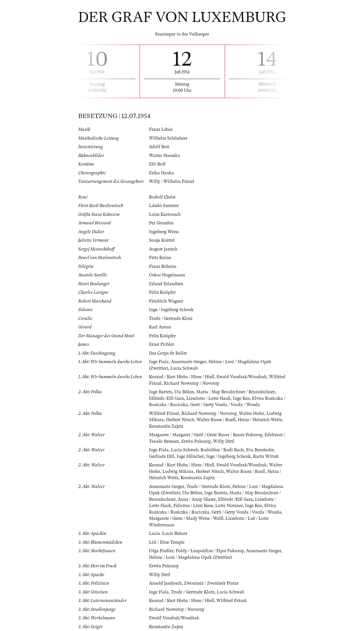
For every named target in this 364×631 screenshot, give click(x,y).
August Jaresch (163, 249)
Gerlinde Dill (162, 456)
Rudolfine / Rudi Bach (222, 450)
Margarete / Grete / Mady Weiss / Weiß (186, 518)
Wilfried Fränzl (164, 413)
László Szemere (164, 206)
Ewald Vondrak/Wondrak (242, 377)
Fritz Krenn (160, 258)
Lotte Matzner (229, 506)
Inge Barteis (161, 392)
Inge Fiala (159, 362)
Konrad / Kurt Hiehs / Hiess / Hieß (182, 377)
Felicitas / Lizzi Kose (193, 506)
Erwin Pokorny (196, 441)
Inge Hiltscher (190, 456)
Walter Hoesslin (165, 156)
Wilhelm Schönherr (168, 138)
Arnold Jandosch (165, 583)
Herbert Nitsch (180, 420)
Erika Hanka (162, 173)
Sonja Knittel (162, 240)
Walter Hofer (252, 413)
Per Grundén (161, 223)
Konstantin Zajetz (166, 426)
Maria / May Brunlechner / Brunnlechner (236, 392)
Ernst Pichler (162, 344)
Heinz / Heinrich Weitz (260, 420)
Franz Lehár (161, 129)
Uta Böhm (184, 392)
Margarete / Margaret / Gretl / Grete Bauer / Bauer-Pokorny (206, 435)
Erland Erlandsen (166, 284)
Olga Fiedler (161, 551)
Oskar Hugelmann (167, 275)
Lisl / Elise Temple (167, 542)
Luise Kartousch (165, 214)
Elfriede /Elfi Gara (167, 398)
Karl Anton (160, 327)
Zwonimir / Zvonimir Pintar (211, 583)
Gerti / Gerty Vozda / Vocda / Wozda (225, 405)
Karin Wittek (266, 456)
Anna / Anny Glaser (197, 499)
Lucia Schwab (184, 368)
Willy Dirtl (224, 441)
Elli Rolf (157, 164)
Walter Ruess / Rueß (216, 420)
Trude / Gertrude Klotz (171, 318)
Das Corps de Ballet (168, 353)
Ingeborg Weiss (164, 232)
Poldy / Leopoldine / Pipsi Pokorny (210, 551)
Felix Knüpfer (162, 292)
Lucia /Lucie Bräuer (168, 533)
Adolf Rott (159, 147)
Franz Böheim (163, 266)
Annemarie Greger (189, 362)
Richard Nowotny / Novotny (192, 383)
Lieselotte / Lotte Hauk (208, 398)
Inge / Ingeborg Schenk (171, 310)
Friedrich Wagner (166, 301)
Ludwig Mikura (178, 471)
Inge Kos (241, 398)
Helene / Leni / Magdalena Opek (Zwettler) (191, 557)
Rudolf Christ (162, 197)
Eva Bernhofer (260, 450)
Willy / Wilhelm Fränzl (172, 181)
